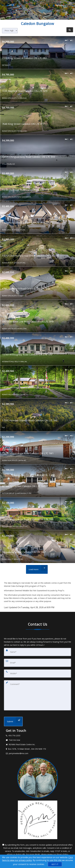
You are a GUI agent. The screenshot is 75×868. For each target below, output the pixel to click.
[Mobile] (37, 674)
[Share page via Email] (18, 5)
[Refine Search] (70, 30)
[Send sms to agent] (8, 5)
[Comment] (37, 695)
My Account (59, 5)
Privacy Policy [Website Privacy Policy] (62, 854)
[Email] (37, 663)
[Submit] (13, 721)
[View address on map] (37, 749)
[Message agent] (37, 740)
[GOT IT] (55, 864)
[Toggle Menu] (70, 3)
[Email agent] (13, 5)
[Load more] (37, 569)
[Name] (37, 652)
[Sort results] (10, 31)
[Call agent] (3, 5)
